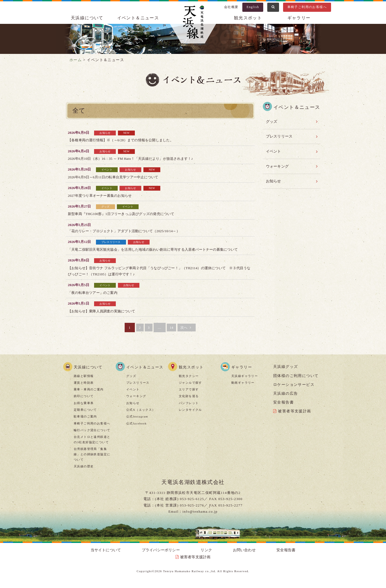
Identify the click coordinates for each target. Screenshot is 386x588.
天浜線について (87, 18)
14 (173, 334)
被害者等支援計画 (294, 418)
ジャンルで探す (190, 389)
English (253, 7)
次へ (191, 334)
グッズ (272, 121)
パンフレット (189, 409)
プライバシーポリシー (152, 557)
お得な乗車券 (84, 409)
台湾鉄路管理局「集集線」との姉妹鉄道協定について (92, 461)
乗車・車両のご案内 (89, 396)
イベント (274, 149)
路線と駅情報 (84, 382)
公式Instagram (137, 423)
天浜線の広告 (285, 400)
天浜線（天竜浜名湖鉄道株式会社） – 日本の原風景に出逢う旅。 (193, 23)
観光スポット (248, 18)
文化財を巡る (189, 402)
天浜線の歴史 (84, 473)
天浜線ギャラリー (245, 382)
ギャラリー (299, 18)
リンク (184, 557)
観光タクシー (189, 382)
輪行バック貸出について (92, 436)
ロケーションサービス (294, 391)
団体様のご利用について (296, 382)
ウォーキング (278, 163)
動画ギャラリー (243, 389)
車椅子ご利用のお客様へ (307, 7)
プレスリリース (280, 135)
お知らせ (274, 177)
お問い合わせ (210, 557)
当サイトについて (110, 557)
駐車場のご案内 (85, 423)
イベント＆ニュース (138, 18)
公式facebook (136, 430)
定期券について (85, 416)
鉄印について (84, 402)
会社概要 (231, 7)
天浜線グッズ (285, 373)
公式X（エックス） (141, 416)
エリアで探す (189, 396)
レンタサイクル (190, 416)
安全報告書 (283, 409)
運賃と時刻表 (84, 389)
